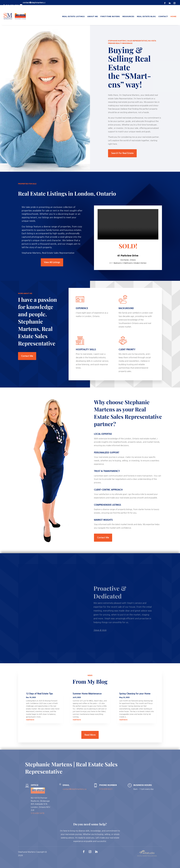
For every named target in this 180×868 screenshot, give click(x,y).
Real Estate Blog (146, 16)
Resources (128, 16)
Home (173, 16)
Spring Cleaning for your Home (135, 694)
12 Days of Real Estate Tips (39, 694)
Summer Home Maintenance (87, 694)
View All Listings (52, 262)
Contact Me (27, 356)
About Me (93, 16)
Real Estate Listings (73, 16)
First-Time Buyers (110, 16)
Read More (90, 735)
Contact (163, 16)
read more (30, 719)
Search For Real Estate (122, 153)
